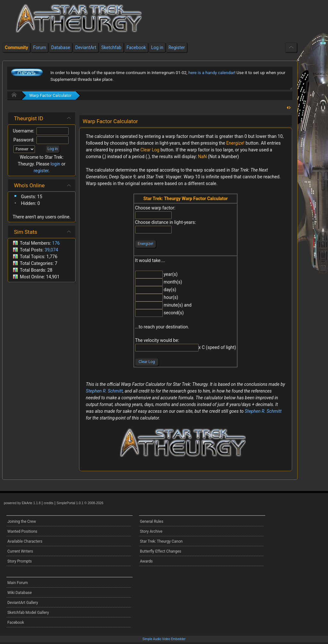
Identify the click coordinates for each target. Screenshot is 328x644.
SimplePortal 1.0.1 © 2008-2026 (80, 503)
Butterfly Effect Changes (161, 551)
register (41, 171)
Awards (146, 561)
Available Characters (25, 541)
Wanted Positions (22, 531)
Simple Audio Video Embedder (164, 639)
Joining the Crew (22, 521)
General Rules (152, 521)
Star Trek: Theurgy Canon (161, 541)
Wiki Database (20, 593)
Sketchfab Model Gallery (28, 613)
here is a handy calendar (211, 73)
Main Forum (18, 583)
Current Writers (20, 551)
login (55, 164)
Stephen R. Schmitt (104, 391)
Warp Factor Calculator (50, 95)
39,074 (51, 250)
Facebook (16, 623)
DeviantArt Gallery (23, 603)
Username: (24, 131)
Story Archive (151, 531)
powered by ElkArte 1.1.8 (22, 503)
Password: (24, 140)
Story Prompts (20, 561)
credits (48, 503)
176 (56, 243)
